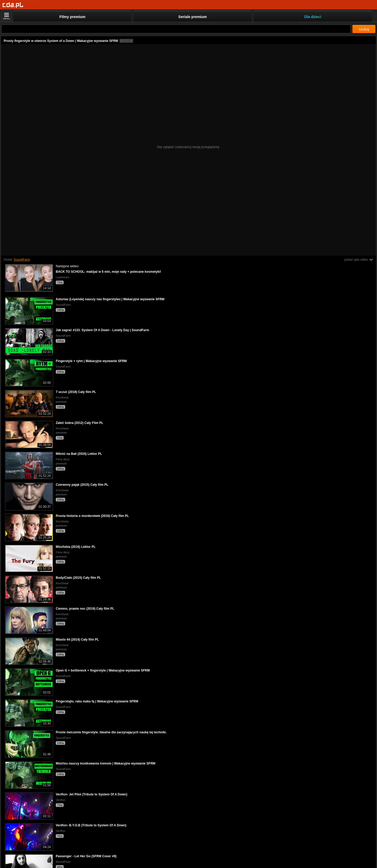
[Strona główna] (13, 5)
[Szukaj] (176, 29)
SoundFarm (22, 260)
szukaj (364, 29)
